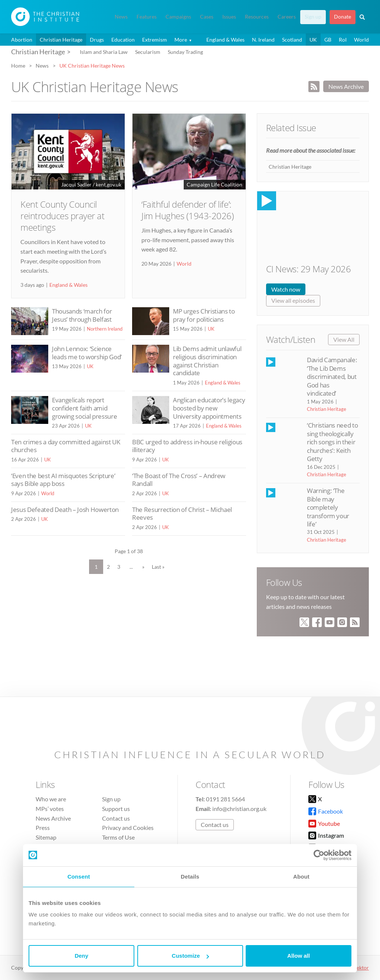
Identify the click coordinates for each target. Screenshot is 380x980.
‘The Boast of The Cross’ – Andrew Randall (179, 480)
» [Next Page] (143, 567)
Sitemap (46, 837)
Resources (257, 17)
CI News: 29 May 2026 (308, 269)
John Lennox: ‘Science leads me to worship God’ (87, 353)
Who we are (51, 799)
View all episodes (293, 300)
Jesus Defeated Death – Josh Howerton (65, 510)
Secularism (148, 52)
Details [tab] (190, 877)
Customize (190, 956)
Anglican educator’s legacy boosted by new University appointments (209, 408)
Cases (207, 17)
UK (313, 40)
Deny (81, 956)
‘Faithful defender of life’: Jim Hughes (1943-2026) (188, 210)
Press (43, 828)
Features (147, 17)
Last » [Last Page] (158, 567)
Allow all (299, 956)
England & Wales (225, 40)
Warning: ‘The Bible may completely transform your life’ (328, 507)
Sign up (313, 17)
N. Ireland (263, 40)
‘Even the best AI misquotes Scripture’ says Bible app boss (63, 480)
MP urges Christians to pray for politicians (204, 315)
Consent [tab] (79, 877)
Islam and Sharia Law (104, 52)
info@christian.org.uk (239, 809)
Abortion (22, 40)
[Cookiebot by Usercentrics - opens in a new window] (319, 855)
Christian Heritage (61, 40)
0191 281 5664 (225, 799)
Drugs (97, 40)
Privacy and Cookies (128, 828)
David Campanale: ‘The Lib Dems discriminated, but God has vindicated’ (332, 377)
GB (328, 40)
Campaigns (178, 17)
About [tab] (301, 877)
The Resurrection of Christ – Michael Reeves (182, 514)
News (121, 17)
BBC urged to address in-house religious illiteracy (187, 446)
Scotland (292, 40)
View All (344, 339)
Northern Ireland (105, 329)
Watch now (286, 289)
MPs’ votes (50, 809)
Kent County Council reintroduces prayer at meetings (62, 216)
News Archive (346, 86)
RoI (343, 40)
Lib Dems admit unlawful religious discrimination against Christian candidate (207, 361)
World (361, 40)
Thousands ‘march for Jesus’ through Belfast (82, 315)
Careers (287, 17)
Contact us (116, 818)
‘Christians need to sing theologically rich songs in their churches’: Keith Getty (332, 442)
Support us (116, 809)
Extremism (155, 40)
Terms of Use (118, 837)
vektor (361, 968)
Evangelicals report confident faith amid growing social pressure (84, 408)
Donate (343, 17)
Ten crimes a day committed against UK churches (66, 446)
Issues (229, 17)
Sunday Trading (185, 52)
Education (123, 40)
